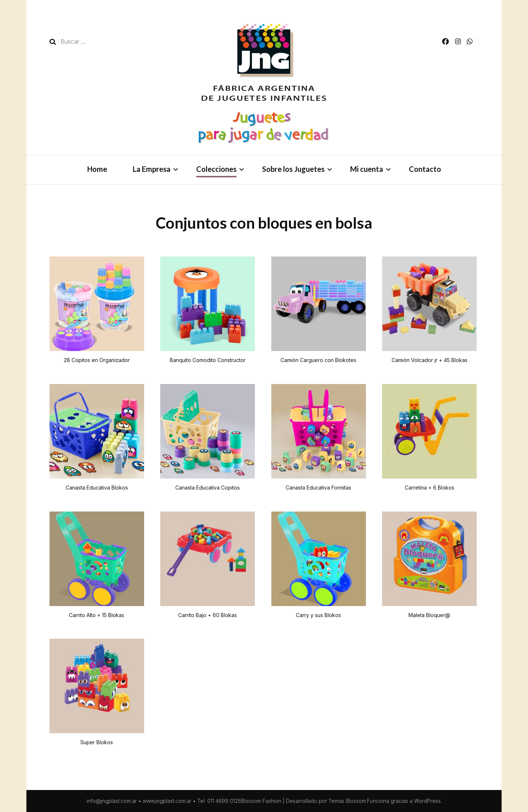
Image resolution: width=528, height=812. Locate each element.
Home (97, 169)
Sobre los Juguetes (293, 169)
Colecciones (216, 169)
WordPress (427, 801)
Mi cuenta (367, 169)
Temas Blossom (347, 801)
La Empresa (152, 169)
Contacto (425, 169)
